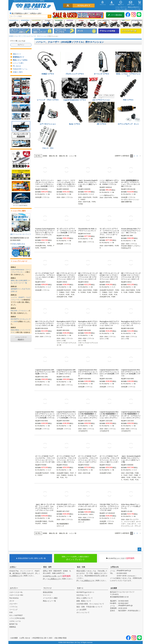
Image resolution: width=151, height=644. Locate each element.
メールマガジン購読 (50, 598)
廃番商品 (13, 627)
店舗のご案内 (18, 72)
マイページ (47, 588)
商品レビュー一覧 (49, 601)
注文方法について (83, 595)
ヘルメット (64, 31)
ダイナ (81, 23)
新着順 (45, 156)
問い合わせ (17, 66)
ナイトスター (36, 23)
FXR (11, 612)
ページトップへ (139, 549)
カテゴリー (14, 588)
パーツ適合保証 (115, 15)
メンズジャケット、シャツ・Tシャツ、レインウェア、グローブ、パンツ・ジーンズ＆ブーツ (42, 31)
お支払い (13, 567)
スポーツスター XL (14, 23)
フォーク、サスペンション (39, 36)
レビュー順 (73, 156)
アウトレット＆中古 (109, 31)
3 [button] (137, 156)
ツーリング (59, 23)
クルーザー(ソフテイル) (47, 23)
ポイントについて (83, 612)
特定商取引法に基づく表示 (43, 638)
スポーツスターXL (16, 592)
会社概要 (114, 588)
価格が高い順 (53, 156)
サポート (80, 588)
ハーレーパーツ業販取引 (21, 338)
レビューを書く (19, 63)
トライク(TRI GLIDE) (92, 23)
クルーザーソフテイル (22, 36)
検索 (49, 16)
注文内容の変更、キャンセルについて (90, 604)
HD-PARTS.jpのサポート (85, 592)
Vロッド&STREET (16, 615)
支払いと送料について (85, 598)
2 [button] (134, 156)
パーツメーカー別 (131, 31)
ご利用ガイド (16, 576)
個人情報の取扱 (61, 638)
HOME (11, 36)
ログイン (21, 45)
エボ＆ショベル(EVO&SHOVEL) (137, 23)
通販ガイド (17, 54)
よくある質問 (81, 610)
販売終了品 (13, 624)
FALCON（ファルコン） (20, 311)
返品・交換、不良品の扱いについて (89, 607)
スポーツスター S (25, 23)
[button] (140, 156)
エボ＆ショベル (15, 621)
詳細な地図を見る (19, 244)
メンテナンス (20, 31)
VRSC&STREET (126, 23)
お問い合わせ (25, 638)
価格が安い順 (63, 156)
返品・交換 (81, 567)
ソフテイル (70, 23)
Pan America (103, 23)
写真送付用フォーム (20, 69)
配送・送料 (47, 567)
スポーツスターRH (16, 595)
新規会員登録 (48, 592)
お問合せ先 (115, 567)
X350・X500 (115, 23)
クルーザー (13, 604)
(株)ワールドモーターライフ (21, 234)
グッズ (87, 31)
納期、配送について (84, 601)
